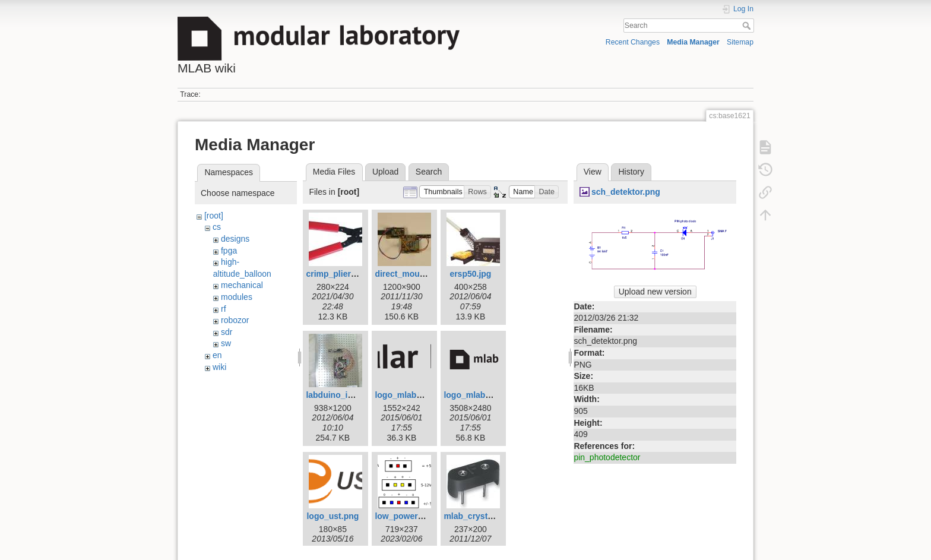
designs (235, 239)
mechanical (242, 285)
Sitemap (740, 42)
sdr (227, 332)
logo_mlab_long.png (415, 395)
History (631, 172)
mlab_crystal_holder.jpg (491, 516)
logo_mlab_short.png (486, 395)
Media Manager (693, 42)
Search (748, 26)
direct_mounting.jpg (415, 274)
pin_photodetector (607, 457)
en (217, 355)
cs (217, 227)
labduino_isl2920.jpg (347, 395)
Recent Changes (633, 42)
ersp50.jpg (470, 274)
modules (237, 297)
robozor (235, 320)
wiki (219, 367)
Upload (385, 172)
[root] (214, 216)
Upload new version (655, 292)
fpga (229, 251)
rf (224, 309)
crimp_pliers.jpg (338, 274)
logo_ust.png (332, 516)
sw (226, 343)
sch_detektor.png (626, 192)
